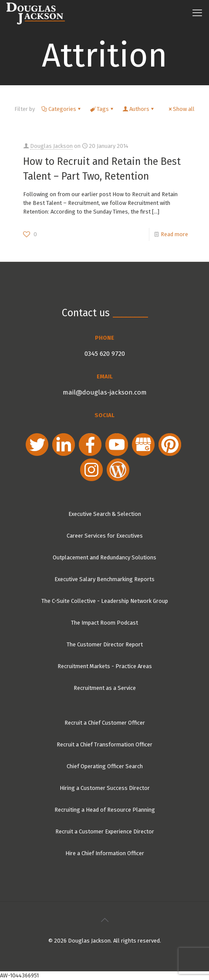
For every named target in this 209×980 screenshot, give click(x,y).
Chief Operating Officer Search (105, 766)
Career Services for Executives (105, 536)
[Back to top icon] (104, 920)
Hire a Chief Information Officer (105, 853)
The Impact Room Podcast (104, 623)
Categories (62, 109)
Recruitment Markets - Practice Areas (105, 666)
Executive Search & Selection (105, 514)
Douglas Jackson (51, 146)
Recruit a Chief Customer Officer (105, 723)
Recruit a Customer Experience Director (105, 831)
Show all (181, 109)
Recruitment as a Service (105, 688)
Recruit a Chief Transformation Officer (104, 744)
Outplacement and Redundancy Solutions (104, 557)
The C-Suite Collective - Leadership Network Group (105, 601)
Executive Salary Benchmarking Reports (104, 579)
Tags (102, 109)
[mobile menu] (197, 13)
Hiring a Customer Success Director (105, 788)
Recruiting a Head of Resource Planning (105, 810)
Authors (139, 109)
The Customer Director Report (105, 644)
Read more (174, 234)
